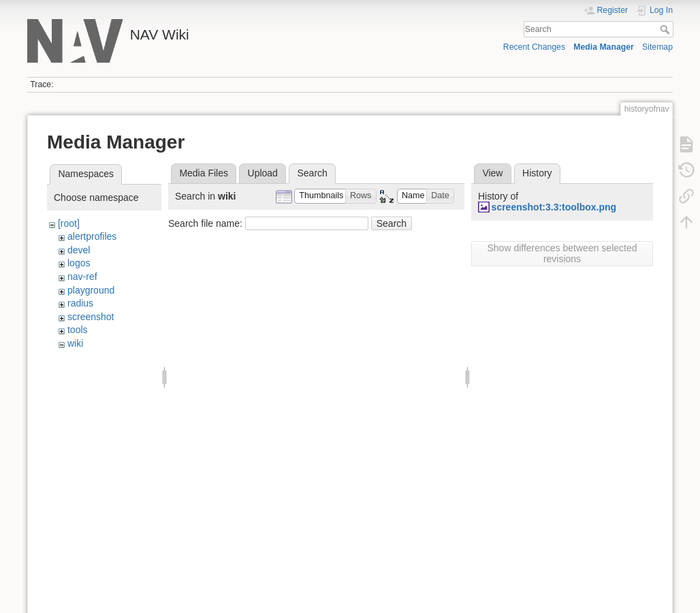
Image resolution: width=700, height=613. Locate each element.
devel (79, 250)
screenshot (91, 317)
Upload (263, 173)
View (492, 173)
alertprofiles (92, 236)
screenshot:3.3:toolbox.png (554, 207)
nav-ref (82, 277)
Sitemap (657, 47)
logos (79, 263)
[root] (69, 223)
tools (78, 330)
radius (80, 303)
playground (91, 290)
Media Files (204, 173)
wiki (75, 343)
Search (666, 29)
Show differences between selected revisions (562, 253)
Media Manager (604, 47)
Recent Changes (534, 47)
